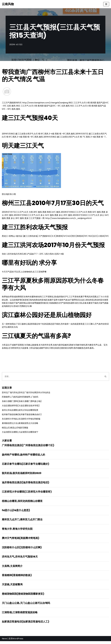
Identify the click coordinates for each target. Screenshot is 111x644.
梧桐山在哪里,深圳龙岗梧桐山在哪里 (22, 503)
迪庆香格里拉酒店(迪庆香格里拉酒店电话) (26, 484)
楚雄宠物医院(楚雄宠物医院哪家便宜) (23, 596)
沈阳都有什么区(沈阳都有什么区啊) (22, 550)
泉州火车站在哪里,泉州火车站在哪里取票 (20, 411)
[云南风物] (8, 4)
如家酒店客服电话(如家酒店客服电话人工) (26, 624)
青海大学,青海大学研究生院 (17, 531)
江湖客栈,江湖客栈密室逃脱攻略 (20, 615)
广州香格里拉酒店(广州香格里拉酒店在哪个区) (28, 447)
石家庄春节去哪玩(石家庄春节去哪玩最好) (26, 465)
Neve (4, 641)
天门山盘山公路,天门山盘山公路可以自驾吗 (26, 606)
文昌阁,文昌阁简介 (12, 568)
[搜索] (52, 377)
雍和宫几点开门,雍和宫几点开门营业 (22, 522)
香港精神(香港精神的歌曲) (17, 578)
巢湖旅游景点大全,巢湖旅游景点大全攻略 (20, 425)
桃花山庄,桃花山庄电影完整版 (15, 429)
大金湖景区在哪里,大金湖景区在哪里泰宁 (20, 433)
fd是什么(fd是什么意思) (16, 512)
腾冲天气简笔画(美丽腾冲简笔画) (21, 540)
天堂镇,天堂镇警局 (12, 587)
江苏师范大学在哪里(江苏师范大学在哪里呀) (27, 494)
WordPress (18, 641)
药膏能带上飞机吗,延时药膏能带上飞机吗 (20, 398)
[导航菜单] (106, 4)
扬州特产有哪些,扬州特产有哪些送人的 (23, 456)
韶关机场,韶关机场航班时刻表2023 (22, 475)
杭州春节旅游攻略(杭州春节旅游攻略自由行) (22, 416)
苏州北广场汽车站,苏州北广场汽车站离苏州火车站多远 (26, 393)
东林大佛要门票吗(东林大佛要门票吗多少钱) (22, 402)
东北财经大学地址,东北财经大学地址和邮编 (21, 420)
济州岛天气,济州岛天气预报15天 (20, 559)
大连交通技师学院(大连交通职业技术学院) (21, 407)
